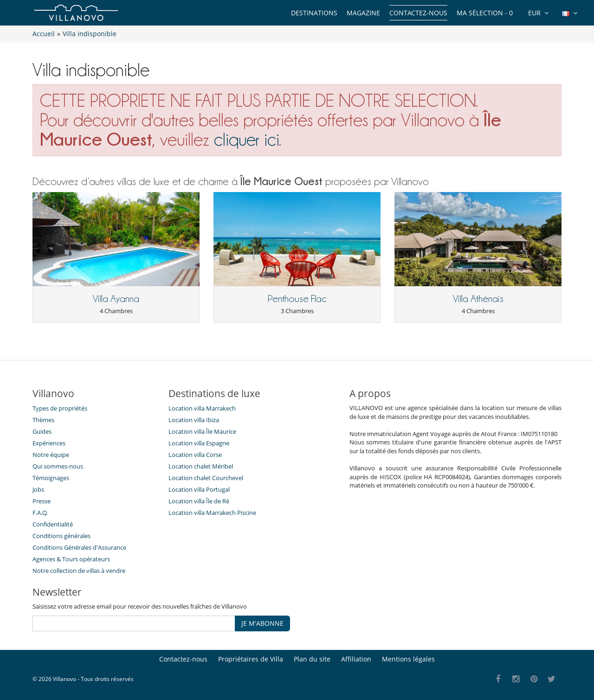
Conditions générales (61, 536)
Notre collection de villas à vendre (80, 571)
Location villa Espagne (199, 443)
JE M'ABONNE (262, 623)
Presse (42, 501)
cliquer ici (246, 139)
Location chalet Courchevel (206, 478)
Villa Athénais (478, 299)
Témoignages (51, 478)
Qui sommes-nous (58, 466)
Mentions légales (408, 659)
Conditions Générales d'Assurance (79, 547)
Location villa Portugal (199, 489)
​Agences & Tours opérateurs (71, 559)
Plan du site (312, 659)
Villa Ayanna (116, 299)
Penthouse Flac (297, 299)
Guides (42, 431)
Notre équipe (51, 455)
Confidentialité (53, 524)
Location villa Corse (195, 455)
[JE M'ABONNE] (134, 623)
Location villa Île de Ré (199, 501)
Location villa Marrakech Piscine (212, 513)
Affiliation (356, 659)
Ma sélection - (485, 13)
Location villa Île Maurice (202, 431)
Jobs (38, 489)
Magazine (363, 13)
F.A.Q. (40, 513)
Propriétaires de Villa (251, 659)
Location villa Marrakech (202, 408)
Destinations (314, 13)
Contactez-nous (418, 13)
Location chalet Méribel (201, 466)
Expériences (49, 443)
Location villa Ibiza (194, 420)
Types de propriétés (60, 408)
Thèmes (43, 420)
